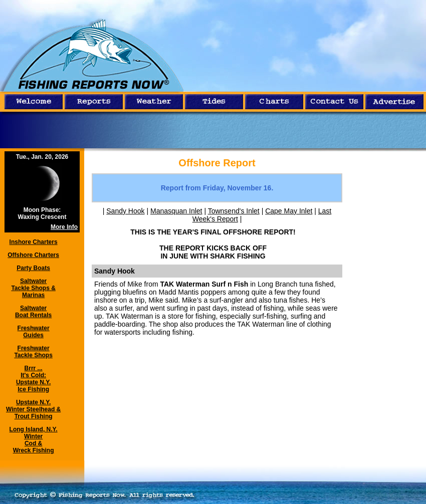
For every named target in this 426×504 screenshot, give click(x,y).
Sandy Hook (125, 211)
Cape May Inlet (289, 211)
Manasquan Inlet (176, 211)
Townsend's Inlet (234, 211)
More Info (64, 227)
